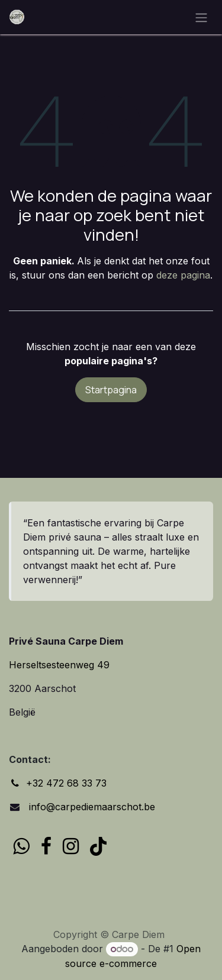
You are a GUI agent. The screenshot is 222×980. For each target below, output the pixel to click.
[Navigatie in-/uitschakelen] (201, 17)
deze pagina (183, 275)
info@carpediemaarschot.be (91, 807)
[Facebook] (46, 846)
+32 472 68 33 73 (66, 783)
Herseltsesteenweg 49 (59, 665)
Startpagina (111, 390)
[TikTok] (98, 846)
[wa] (21, 846)
